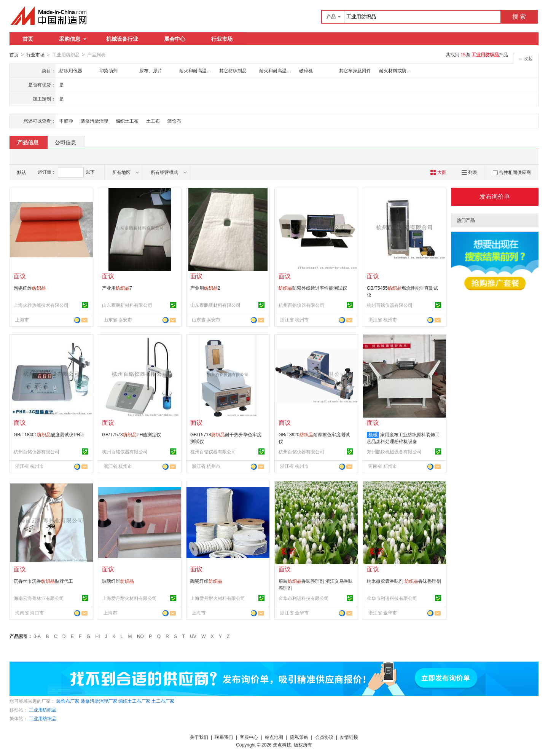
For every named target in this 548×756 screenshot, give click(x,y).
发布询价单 (495, 196)
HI (98, 636)
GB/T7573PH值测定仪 (131, 434)
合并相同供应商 (512, 172)
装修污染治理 (94, 121)
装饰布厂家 (68, 701)
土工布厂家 (163, 701)
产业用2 (205, 288)
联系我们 (224, 737)
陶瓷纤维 (30, 288)
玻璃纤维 (118, 581)
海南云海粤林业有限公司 (39, 598)
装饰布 (174, 121)
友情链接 (349, 737)
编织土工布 (127, 121)
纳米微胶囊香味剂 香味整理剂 (404, 581)
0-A (37, 636)
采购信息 (73, 39)
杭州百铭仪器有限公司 (301, 305)
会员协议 (324, 737)
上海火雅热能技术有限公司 (41, 305)
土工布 (153, 121)
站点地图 (274, 737)
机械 (373, 434)
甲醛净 (66, 121)
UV (193, 636)
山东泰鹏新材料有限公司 (127, 305)
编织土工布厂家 (134, 701)
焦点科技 (282, 745)
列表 (469, 172)
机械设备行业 (122, 39)
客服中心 (249, 737)
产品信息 (28, 142)
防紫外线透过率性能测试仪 (313, 288)
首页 (28, 39)
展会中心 (175, 39)
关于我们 (199, 737)
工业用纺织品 (43, 710)
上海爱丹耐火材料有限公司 (129, 598)
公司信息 (65, 142)
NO (140, 636)
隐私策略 (299, 737)
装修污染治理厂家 (99, 701)
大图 (438, 172)
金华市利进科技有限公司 (304, 598)
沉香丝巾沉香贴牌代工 (43, 581)
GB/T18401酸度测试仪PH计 (49, 434)
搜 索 (519, 17)
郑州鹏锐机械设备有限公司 (394, 451)
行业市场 (222, 39)
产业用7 (117, 288)
